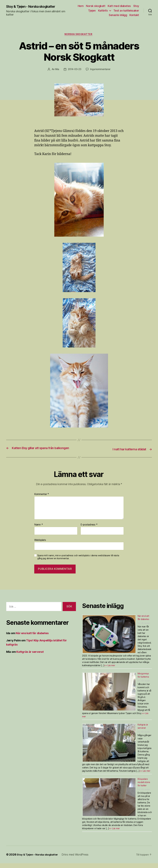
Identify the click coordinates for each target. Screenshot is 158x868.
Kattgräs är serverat (30, 656)
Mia (56, 70)
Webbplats (40, 545)
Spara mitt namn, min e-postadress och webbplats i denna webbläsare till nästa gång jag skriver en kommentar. (78, 562)
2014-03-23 (74, 70)
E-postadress (89, 529)
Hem (81, 6)
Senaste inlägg (118, 15)
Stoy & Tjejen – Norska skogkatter (39, 859)
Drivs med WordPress (79, 859)
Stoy (136, 6)
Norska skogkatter (79, 35)
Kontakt (134, 15)
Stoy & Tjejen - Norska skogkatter (35, 6)
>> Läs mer (110, 670)
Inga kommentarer (101, 70)
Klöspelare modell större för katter (144, 787)
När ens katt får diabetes (32, 638)
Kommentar (42, 499)
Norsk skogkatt (96, 6)
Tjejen (92, 11)
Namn (38, 529)
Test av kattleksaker (126, 11)
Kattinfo (103, 11)
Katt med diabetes (119, 6)
